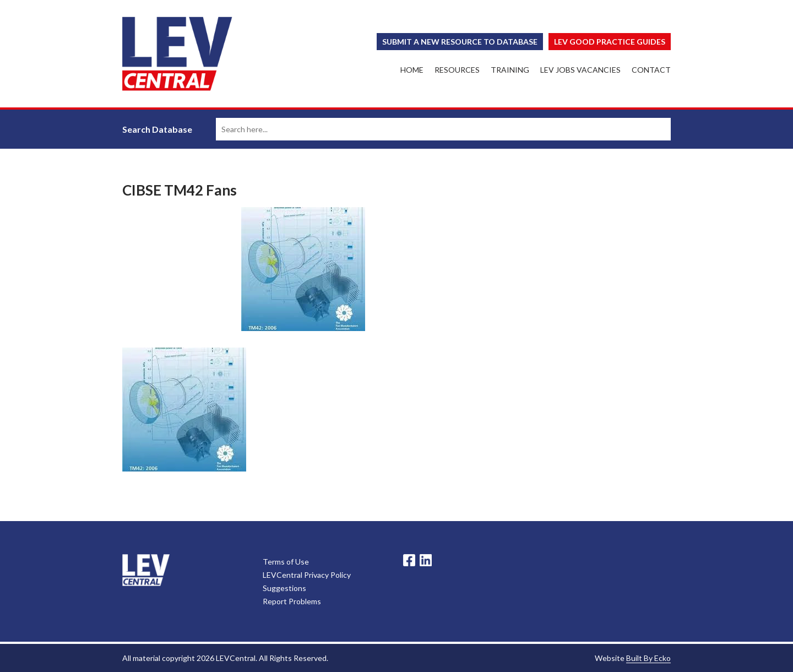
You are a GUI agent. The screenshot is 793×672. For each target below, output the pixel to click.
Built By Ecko (648, 658)
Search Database (157, 129)
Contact (651, 70)
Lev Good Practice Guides (610, 42)
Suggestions (284, 588)
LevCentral (146, 570)
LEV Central (177, 54)
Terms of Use (286, 562)
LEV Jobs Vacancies (580, 70)
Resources (457, 70)
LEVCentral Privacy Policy (307, 575)
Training (510, 70)
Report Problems (292, 601)
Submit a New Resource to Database (460, 42)
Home (412, 70)
